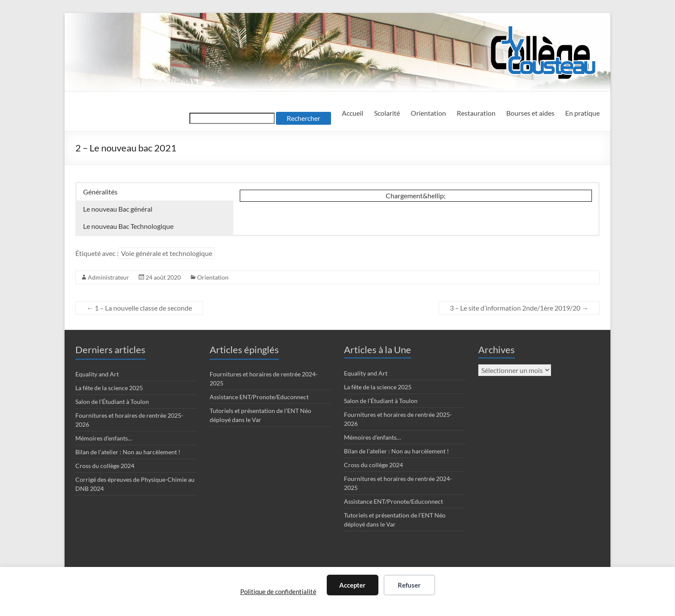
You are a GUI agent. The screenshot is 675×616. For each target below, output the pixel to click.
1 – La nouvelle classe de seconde (139, 308)
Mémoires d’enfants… (104, 438)
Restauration (476, 113)
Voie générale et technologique (167, 253)
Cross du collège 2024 (105, 466)
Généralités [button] (100, 192)
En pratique (582, 113)
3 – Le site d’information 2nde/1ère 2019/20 (519, 308)
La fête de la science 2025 (109, 388)
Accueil (353, 113)
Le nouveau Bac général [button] (118, 209)
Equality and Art (97, 374)
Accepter (352, 585)
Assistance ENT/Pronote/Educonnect (259, 397)
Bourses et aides (530, 113)
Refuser (409, 585)
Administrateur (108, 277)
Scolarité (387, 113)
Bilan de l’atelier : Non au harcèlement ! (128, 452)
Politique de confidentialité (278, 591)
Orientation (428, 113)
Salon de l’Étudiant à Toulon (112, 402)
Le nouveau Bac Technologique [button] (128, 226)
